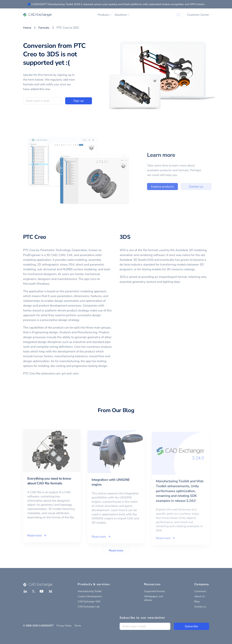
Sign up (79, 101)
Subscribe (191, 626)
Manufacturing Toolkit (90, 591)
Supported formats (155, 591)
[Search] (178, 15)
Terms (78, 626)
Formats (44, 28)
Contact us (206, 187)
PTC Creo (35, 237)
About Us (200, 596)
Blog (197, 602)
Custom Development (90, 596)
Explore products (172, 187)
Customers (200, 591)
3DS (125, 237)
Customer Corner (198, 15)
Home (27, 28)
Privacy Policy (64, 626)
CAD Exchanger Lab (89, 607)
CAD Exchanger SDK (89, 602)
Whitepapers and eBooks (154, 598)
